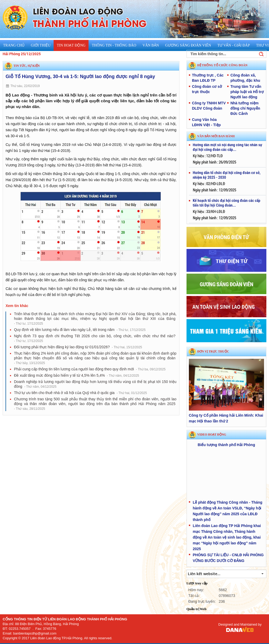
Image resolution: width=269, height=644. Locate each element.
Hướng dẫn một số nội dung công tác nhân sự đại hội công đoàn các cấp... (227, 148)
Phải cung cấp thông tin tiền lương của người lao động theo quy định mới (90, 369)
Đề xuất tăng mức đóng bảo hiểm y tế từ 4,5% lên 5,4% (76, 375)
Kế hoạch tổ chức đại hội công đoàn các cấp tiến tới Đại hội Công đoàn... (227, 204)
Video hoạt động (212, 435)
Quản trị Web (196, 609)
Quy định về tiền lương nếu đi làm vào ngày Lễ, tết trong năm (80, 330)
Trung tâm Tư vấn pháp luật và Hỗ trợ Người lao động (247, 92)
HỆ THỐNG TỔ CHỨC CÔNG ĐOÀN (222, 65)
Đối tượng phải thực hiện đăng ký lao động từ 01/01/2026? (78, 347)
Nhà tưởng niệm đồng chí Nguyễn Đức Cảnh (245, 108)
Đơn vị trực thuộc (213, 351)
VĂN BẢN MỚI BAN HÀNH (216, 136)
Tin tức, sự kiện (27, 66)
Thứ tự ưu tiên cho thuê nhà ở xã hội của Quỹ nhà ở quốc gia (80, 393)
